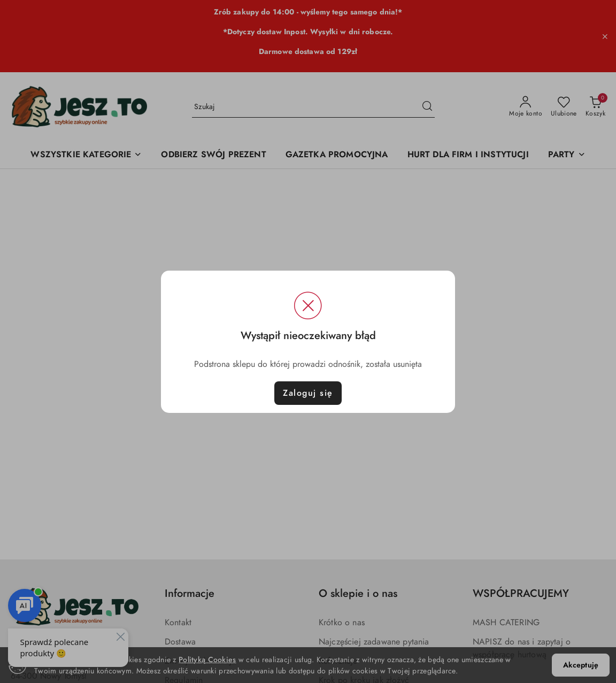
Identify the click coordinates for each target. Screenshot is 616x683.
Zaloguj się (308, 393)
